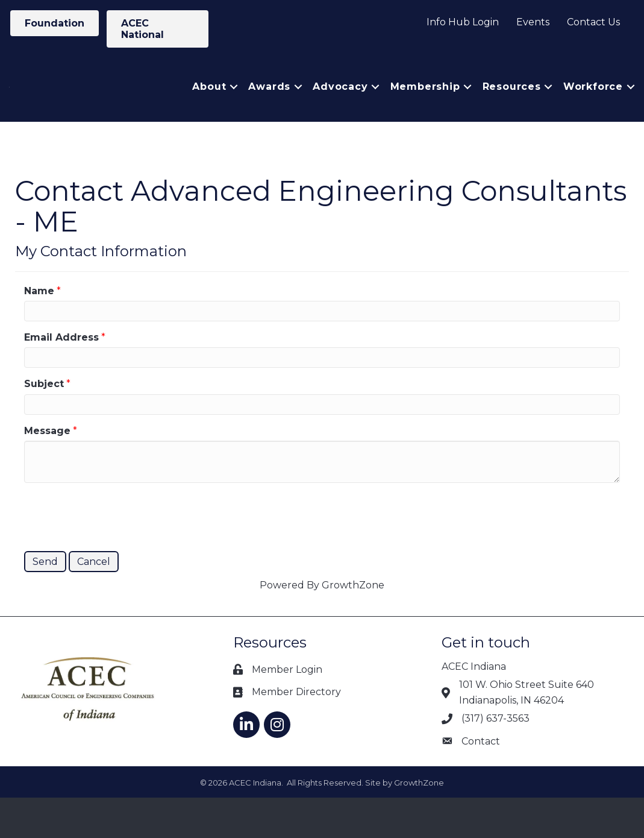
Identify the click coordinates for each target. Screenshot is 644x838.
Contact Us (593, 22)
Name (39, 331)
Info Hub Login (463, 22)
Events (533, 22)
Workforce (593, 107)
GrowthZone (353, 625)
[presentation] (116, 556)
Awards (269, 107)
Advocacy (340, 107)
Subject (44, 425)
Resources (512, 107)
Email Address (61, 378)
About (209, 107)
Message (47, 471)
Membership (425, 107)
